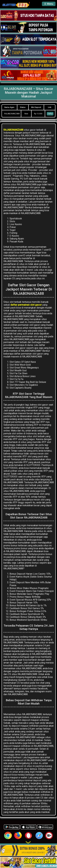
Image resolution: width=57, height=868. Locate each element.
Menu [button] (50, 4)
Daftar (50, 114)
